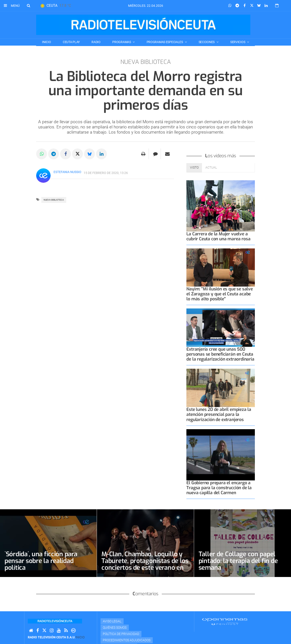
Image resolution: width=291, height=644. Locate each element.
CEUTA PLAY (71, 42)
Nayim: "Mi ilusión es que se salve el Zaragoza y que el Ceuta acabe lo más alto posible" (219, 294)
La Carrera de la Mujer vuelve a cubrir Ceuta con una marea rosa (218, 236)
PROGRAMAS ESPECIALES (165, 42)
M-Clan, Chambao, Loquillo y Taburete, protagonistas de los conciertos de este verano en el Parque (145, 564)
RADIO (96, 42)
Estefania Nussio (67, 172)
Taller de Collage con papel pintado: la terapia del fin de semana (238, 561)
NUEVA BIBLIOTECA (54, 200)
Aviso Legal (112, 621)
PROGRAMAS (122, 42)
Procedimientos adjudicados (127, 640)
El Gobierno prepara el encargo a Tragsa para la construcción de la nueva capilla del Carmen (219, 488)
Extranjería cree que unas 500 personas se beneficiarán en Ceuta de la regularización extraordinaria (220, 354)
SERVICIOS (238, 42)
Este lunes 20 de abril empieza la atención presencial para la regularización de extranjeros (219, 414)
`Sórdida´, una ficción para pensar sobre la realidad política (41, 561)
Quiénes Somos (115, 628)
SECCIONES (207, 42)
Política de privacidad (121, 634)
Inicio (46, 42)
